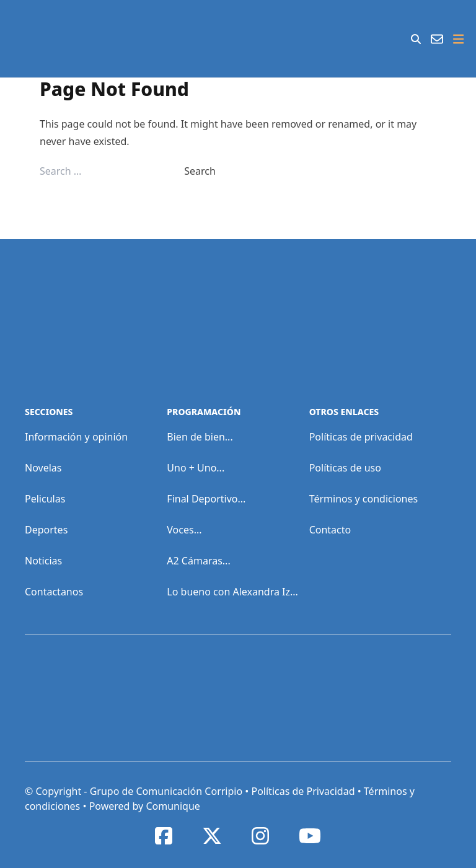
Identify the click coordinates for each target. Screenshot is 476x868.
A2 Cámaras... (198, 561)
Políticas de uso (345, 468)
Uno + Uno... (196, 468)
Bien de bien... (200, 437)
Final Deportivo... (206, 499)
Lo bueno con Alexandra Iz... (232, 592)
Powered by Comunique (145, 806)
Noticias (43, 561)
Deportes (46, 530)
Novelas (43, 468)
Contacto (330, 530)
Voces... (184, 530)
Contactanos (54, 592)
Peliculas (45, 499)
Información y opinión (76, 437)
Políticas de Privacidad (303, 791)
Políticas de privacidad (361, 437)
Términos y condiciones (364, 499)
